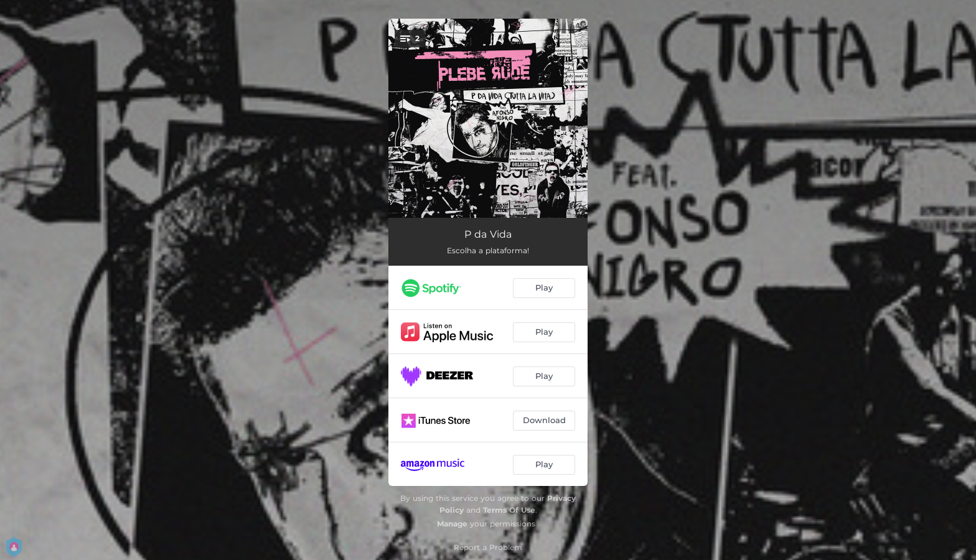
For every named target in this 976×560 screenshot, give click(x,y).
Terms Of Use (509, 510)
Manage (452, 524)
